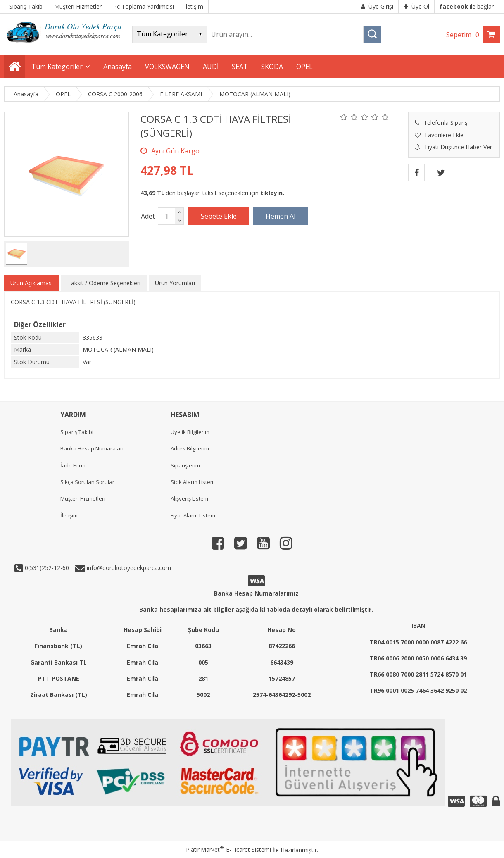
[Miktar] (166, 216)
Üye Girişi (377, 6)
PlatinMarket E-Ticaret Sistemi (228, 850)
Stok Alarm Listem (193, 482)
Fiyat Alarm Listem (193, 515)
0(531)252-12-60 (46, 568)
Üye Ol (416, 6)
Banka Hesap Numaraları (92, 448)
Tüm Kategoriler (57, 67)
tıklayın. (272, 193)
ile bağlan (467, 6)
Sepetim (465, 35)
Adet (148, 216)
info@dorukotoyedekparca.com (128, 568)
